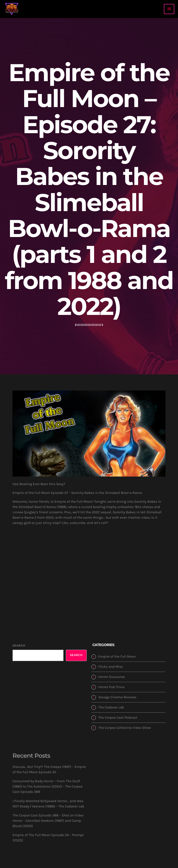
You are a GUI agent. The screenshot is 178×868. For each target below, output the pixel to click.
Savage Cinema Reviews (117, 697)
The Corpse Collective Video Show (125, 728)
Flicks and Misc (111, 667)
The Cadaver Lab (111, 707)
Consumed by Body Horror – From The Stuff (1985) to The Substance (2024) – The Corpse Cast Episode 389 (48, 786)
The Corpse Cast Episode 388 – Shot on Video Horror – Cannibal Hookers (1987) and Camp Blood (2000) (48, 821)
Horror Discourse (112, 677)
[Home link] (12, 9)
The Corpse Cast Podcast (118, 717)
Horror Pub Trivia (111, 687)
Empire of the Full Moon (117, 656)
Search (19, 646)
